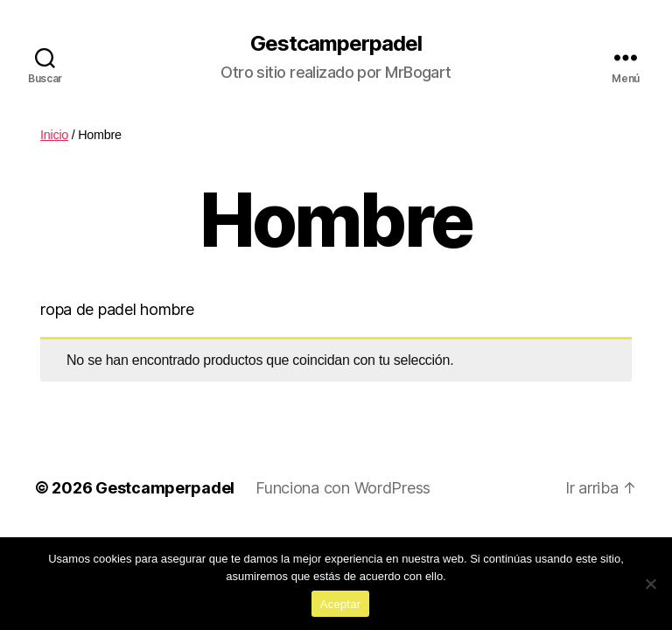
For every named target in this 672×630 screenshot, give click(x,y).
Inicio (54, 135)
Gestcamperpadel (336, 44)
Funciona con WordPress (343, 488)
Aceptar (341, 604)
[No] (650, 584)
